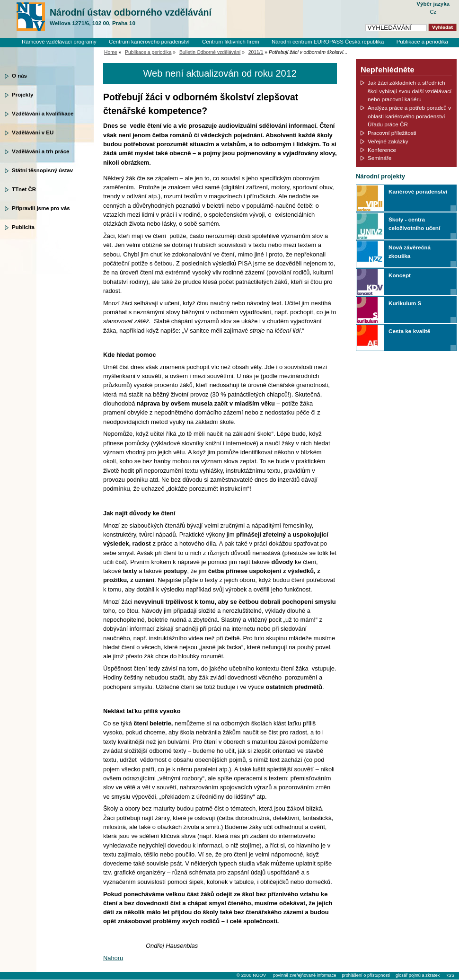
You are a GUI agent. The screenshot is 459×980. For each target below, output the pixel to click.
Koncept (400, 275)
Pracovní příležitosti (392, 133)
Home (111, 52)
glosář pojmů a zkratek (418, 975)
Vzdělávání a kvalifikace (43, 114)
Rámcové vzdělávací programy (59, 42)
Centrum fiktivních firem (231, 42)
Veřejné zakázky (388, 141)
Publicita (23, 227)
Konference (382, 150)
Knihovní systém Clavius (419, 50)
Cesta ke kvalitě (409, 331)
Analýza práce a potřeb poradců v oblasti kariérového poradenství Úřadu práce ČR (409, 116)
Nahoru (113, 958)
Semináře (380, 158)
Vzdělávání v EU (33, 132)
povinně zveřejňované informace (305, 975)
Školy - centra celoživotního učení (414, 224)
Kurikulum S (405, 303)
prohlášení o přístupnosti (366, 975)
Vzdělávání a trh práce (40, 151)
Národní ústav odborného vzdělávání (131, 17)
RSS (450, 975)
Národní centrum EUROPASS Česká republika (328, 42)
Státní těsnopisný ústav (42, 170)
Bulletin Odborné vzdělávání (210, 52)
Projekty (22, 95)
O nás (19, 76)
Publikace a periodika (422, 42)
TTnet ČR (24, 189)
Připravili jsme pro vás (41, 208)
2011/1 (256, 52)
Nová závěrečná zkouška (410, 252)
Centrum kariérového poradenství (149, 42)
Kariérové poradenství (418, 191)
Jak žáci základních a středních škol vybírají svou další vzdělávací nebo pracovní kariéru (410, 91)
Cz (433, 12)
